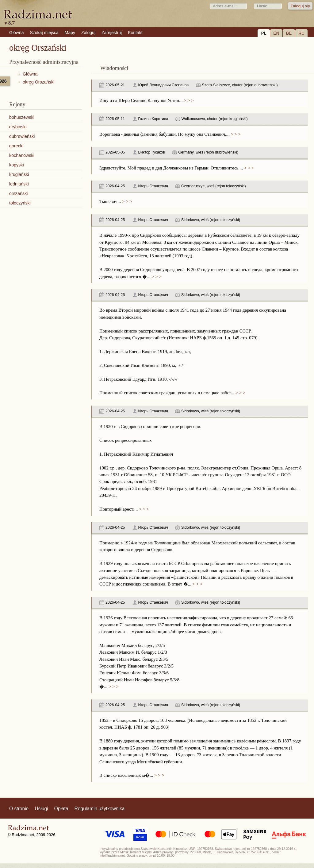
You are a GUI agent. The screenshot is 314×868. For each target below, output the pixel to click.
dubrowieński (22, 136)
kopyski (17, 165)
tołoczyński (20, 203)
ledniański (19, 184)
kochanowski (22, 155)
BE (289, 33)
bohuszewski (22, 117)
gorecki (16, 146)
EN (276, 33)
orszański (18, 193)
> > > (188, 100)
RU (301, 33)
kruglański (19, 174)
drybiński (18, 127)
